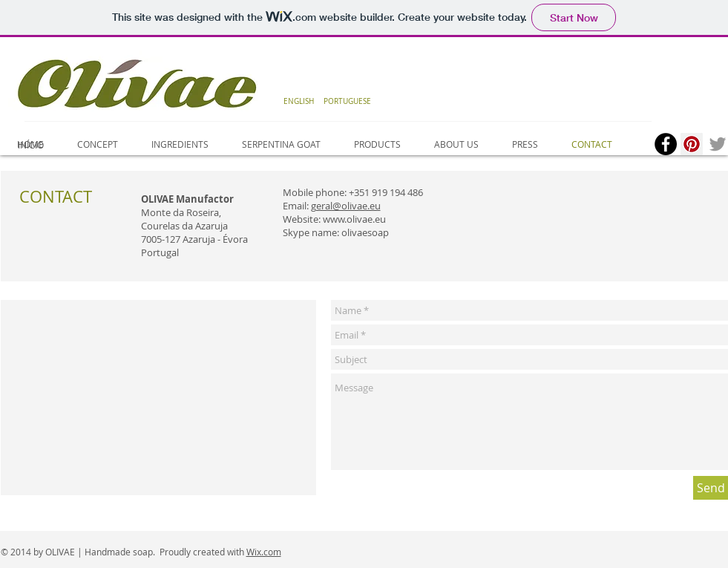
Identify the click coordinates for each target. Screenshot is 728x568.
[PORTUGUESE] (348, 102)
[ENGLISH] (299, 102)
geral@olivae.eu (346, 206)
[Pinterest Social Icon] (692, 144)
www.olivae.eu (354, 219)
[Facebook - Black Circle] (666, 144)
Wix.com (264, 552)
